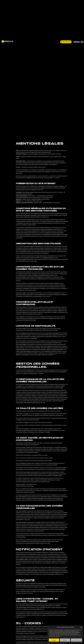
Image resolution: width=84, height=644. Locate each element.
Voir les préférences (76, 640)
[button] (81, 627)
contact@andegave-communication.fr (52, 203)
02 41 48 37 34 (67, 42)
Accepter (54, 640)
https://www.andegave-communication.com (54, 574)
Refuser (65, 640)
